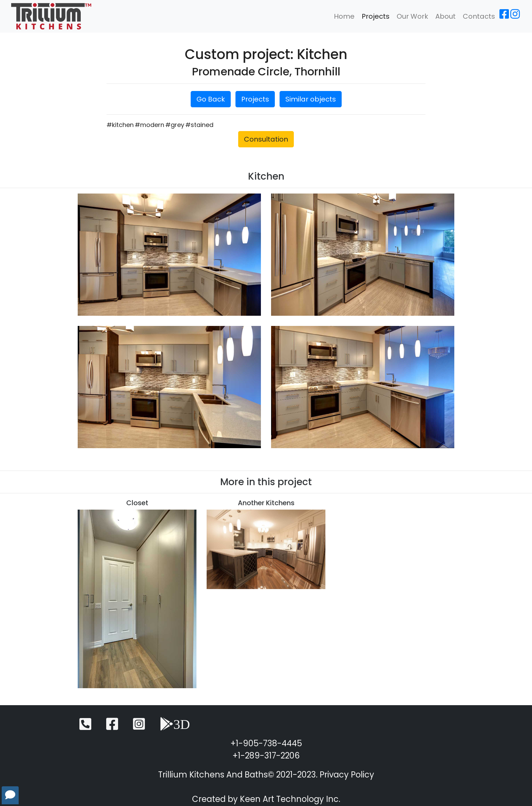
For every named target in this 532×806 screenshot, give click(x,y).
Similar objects (311, 99)
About (445, 16)
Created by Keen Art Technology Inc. (266, 799)
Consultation (266, 139)
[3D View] (175, 727)
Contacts (479, 16)
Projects (376, 16)
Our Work (412, 16)
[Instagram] (515, 16)
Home (344, 16)
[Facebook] (504, 16)
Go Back (211, 99)
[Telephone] (85, 727)
